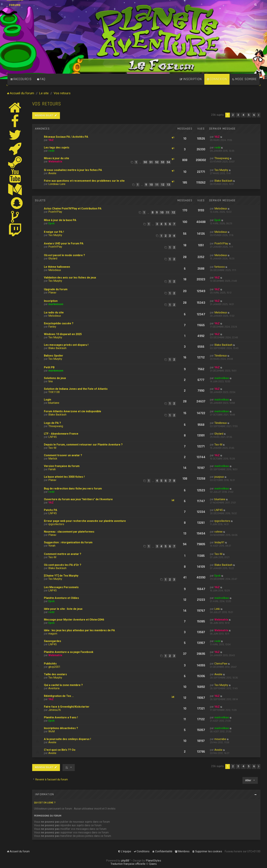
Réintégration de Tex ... (59, 696)
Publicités (50, 664)
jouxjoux (219, 477)
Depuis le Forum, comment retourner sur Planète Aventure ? (83, 445)
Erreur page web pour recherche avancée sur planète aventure (85, 521)
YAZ (51, 140)
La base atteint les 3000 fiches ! (64, 477)
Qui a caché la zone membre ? (63, 685)
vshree (218, 532)
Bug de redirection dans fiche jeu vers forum (73, 489)
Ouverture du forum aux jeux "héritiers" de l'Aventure (78, 499)
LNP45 (53, 437)
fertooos (220, 267)
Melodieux (221, 209)
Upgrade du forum (56, 289)
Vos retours (47, 104)
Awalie (52, 173)
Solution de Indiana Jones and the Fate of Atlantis (76, 389)
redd (51, 151)
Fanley (52, 327)
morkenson (56, 304)
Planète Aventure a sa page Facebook (69, 652)
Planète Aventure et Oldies (61, 598)
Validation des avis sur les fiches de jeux (70, 278)
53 (163, 162)
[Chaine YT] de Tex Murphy (61, 576)
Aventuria (54, 688)
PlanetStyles (153, 861)
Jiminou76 (55, 710)
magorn (53, 634)
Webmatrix (55, 161)
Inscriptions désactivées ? (61, 728)
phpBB (125, 861)
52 (157, 162)
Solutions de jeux (55, 378)
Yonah (52, 546)
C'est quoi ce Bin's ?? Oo (60, 750)
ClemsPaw (221, 664)
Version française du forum (62, 466)
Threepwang (222, 158)
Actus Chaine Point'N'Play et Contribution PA (73, 209)
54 (168, 162)
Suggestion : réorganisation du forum (68, 542)
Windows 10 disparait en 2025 (63, 334)
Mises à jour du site (57, 158)
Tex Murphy (221, 170)
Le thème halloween (57, 267)
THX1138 (54, 392)
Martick (53, 459)
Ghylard (53, 258)
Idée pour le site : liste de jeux (63, 609)
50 (145, 162)
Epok (52, 223)
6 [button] (254, 115)
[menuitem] (41, 79)
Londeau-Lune (57, 184)
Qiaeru (153, 864)
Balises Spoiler (54, 356)
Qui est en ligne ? (45, 803)
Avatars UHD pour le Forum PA (64, 243)
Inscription (51, 301)
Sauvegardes (53, 641)
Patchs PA (51, 510)
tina (50, 381)
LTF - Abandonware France (61, 434)
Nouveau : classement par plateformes (69, 532)
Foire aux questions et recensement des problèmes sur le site (84, 181)
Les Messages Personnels (61, 587)
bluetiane (54, 403)
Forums (15, 5)
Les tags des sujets (57, 148)
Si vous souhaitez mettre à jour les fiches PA (73, 170)
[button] (259, 115)
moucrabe (220, 739)
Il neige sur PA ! (54, 232)
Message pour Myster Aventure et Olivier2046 (74, 620)
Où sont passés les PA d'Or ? (63, 565)
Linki (217, 609)
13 (168, 185)
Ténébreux (221, 356)
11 (157, 185)
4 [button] (243, 115)
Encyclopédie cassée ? (59, 323)
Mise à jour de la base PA (60, 220)
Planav (52, 293)
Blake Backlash (223, 181)
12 (163, 185)
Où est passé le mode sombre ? (64, 255)
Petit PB (49, 367)
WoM (52, 731)
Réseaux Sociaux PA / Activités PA (66, 137)
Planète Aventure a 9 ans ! (61, 717)
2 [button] (233, 115)
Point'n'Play (55, 212)
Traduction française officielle (128, 864)
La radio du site (54, 312)
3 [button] (238, 115)
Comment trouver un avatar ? (63, 455)
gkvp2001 (54, 667)
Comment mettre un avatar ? (63, 554)
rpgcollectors (56, 524)
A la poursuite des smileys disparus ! (67, 739)
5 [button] (249, 115)
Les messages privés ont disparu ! (66, 345)
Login (48, 400)
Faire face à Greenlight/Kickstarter (67, 707)
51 (151, 162)
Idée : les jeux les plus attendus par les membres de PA (79, 630)
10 (151, 185)
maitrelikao (222, 378)
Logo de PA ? (52, 423)
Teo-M (52, 448)
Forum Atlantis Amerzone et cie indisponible (73, 411)
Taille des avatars (55, 674)
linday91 (219, 542)
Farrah (52, 469)
